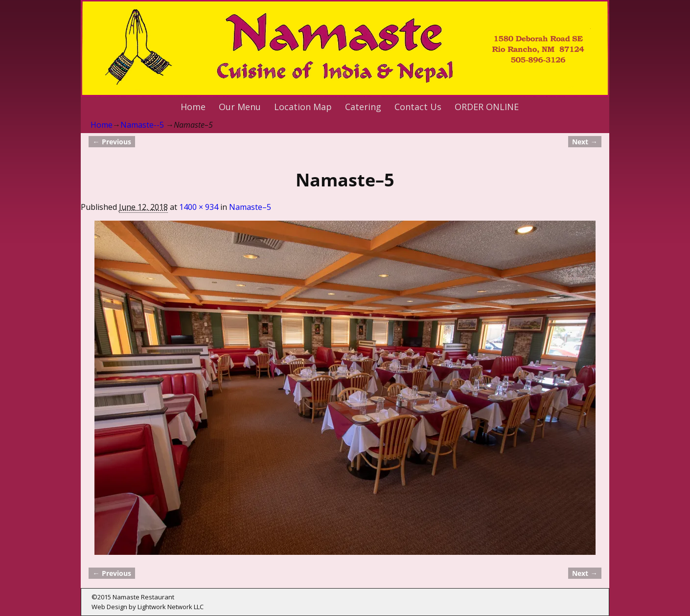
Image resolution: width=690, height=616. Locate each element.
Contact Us (418, 107)
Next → (585, 142)
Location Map (303, 107)
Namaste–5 (250, 207)
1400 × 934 (199, 207)
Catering (363, 107)
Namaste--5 (142, 125)
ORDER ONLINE (487, 107)
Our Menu (240, 107)
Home (193, 107)
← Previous (112, 142)
